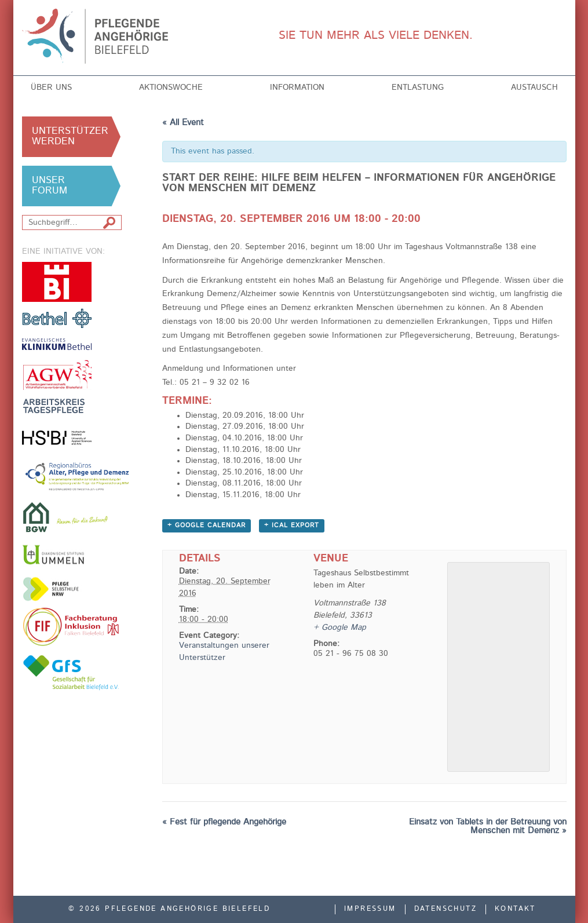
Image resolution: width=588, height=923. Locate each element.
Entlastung (418, 87)
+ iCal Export (292, 526)
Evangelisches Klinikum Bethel (57, 344)
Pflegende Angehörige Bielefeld (107, 36)
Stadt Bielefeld (57, 282)
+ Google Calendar (207, 526)
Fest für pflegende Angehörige (224, 822)
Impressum (370, 909)
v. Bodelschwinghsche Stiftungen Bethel (57, 318)
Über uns (51, 87)
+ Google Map (340, 628)
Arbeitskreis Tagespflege (57, 406)
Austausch (534, 87)
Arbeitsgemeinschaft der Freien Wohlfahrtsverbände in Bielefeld (57, 375)
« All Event (183, 123)
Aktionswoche (171, 87)
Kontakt (515, 909)
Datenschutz (445, 909)
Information (297, 87)
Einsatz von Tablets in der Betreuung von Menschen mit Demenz (488, 827)
